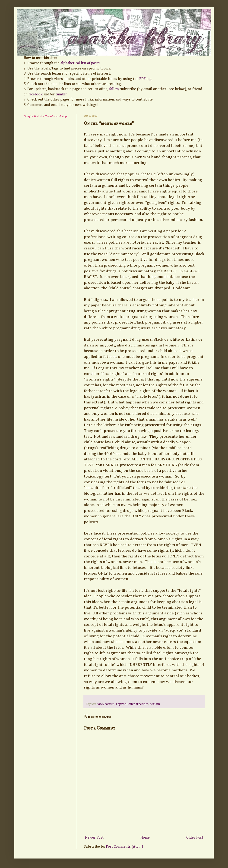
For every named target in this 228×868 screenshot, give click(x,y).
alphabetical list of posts (80, 63)
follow (114, 89)
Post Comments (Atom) (125, 847)
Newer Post (94, 838)
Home (145, 838)
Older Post (195, 838)
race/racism (106, 704)
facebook (36, 94)
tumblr (61, 94)
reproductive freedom (132, 704)
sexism (155, 704)
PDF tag (145, 79)
